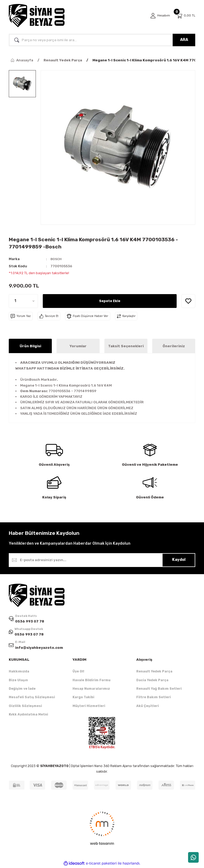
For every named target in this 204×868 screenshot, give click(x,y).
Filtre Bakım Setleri (154, 698)
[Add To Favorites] (188, 301)
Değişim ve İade (22, 689)
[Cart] (186, 16)
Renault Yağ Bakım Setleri (159, 689)
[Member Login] (159, 16)
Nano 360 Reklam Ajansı (113, 767)
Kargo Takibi (83, 698)
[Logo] (37, 16)
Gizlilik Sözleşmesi (25, 707)
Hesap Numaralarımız (91, 689)
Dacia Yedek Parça (152, 681)
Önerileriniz (174, 346)
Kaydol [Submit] (179, 560)
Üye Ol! (78, 672)
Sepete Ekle (110, 301)
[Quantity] (23, 301)
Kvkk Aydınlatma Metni (28, 715)
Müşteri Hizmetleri (89, 707)
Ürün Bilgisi (30, 346)
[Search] (102, 40)
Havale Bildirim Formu (92, 681)
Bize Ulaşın (18, 681)
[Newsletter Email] (102, 560)
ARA (184, 40)
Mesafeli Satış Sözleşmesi (32, 698)
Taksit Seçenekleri (126, 346)
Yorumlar (78, 346)
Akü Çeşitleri (148, 707)
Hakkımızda (19, 672)
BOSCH (57, 259)
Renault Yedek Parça (154, 672)
